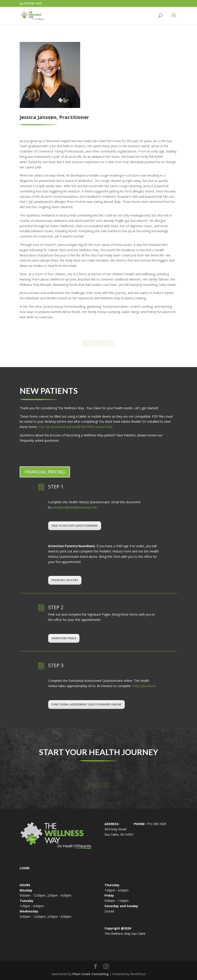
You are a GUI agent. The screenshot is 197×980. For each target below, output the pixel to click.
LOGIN (25, 868)
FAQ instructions (144, 686)
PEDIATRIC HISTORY (65, 580)
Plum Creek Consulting (91, 974)
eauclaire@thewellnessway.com (75, 507)
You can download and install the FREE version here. (76, 427)
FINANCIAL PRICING (45, 472)
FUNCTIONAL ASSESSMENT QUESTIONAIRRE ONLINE (86, 704)
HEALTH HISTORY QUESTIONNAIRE (75, 526)
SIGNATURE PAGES (64, 638)
